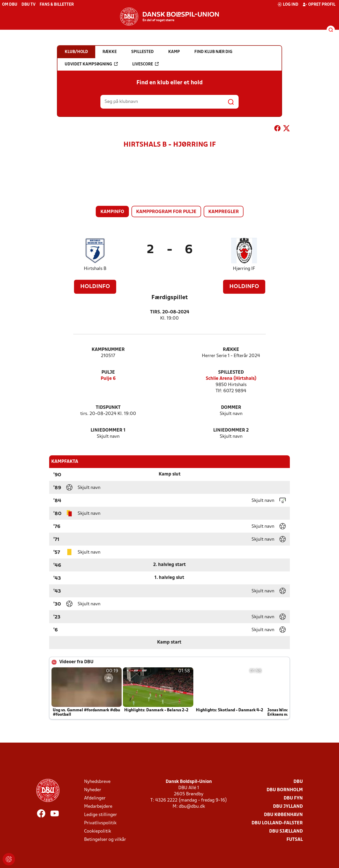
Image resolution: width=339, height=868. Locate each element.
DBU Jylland (288, 807)
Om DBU (10, 5)
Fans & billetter (57, 5)
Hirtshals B (95, 269)
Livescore (145, 64)
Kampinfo (112, 212)
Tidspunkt (108, 408)
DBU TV (28, 5)
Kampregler (224, 212)
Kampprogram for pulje (166, 212)
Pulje (108, 372)
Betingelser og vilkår (105, 840)
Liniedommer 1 (108, 430)
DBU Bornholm (285, 790)
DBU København (283, 815)
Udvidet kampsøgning (91, 64)
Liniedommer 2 (231, 430)
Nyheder (93, 790)
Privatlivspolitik (100, 823)
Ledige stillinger (101, 815)
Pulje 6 (108, 379)
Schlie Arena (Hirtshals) (231, 379)
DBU (298, 782)
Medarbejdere (98, 807)
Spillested (231, 372)
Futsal (295, 840)
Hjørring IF (244, 269)
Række (231, 350)
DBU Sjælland (286, 831)
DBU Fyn (293, 798)
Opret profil (319, 4)
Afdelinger (95, 798)
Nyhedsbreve (97, 782)
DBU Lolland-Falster (277, 823)
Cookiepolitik (98, 831)
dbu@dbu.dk (192, 807)
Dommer (231, 408)
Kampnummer (108, 350)
